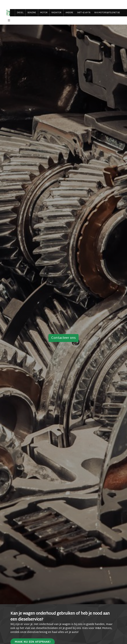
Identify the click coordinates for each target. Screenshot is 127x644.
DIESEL (20, 13)
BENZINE (32, 13)
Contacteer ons (63, 338)
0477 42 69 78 (84, 13)
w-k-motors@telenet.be (107, 13)
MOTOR (44, 13)
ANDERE (69, 13)
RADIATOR (56, 13)
